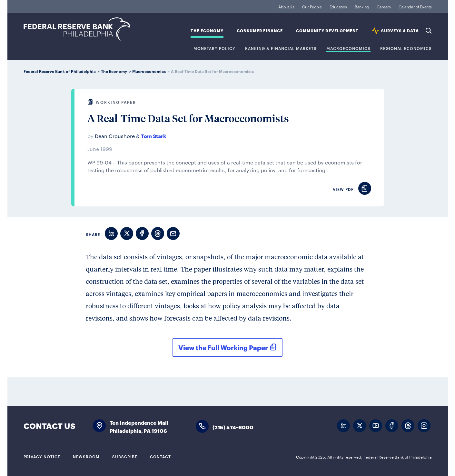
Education (338, 6)
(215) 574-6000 (233, 427)
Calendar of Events (415, 6)
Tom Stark (153, 136)
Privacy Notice (42, 456)
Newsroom (86, 456)
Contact (160, 456)
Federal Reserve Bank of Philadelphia (77, 29)
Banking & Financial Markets (281, 49)
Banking (362, 6)
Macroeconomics (348, 49)
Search (429, 31)
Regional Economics (406, 49)
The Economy (207, 31)
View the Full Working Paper (223, 347)
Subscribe (125, 456)
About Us (286, 6)
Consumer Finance (260, 31)
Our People (312, 6)
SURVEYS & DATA (400, 31)
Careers (384, 6)
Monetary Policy (214, 49)
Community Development (327, 31)
